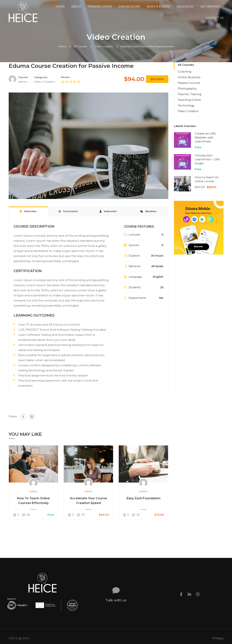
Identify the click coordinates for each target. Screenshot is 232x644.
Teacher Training (190, 100)
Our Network (129, 7)
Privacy (218, 634)
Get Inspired (211, 7)
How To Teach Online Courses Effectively (33, 506)
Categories (41, 83)
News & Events (158, 7)
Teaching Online (189, 105)
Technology (186, 111)
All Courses (80, 52)
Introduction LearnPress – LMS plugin (207, 165)
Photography (187, 94)
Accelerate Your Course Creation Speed (88, 506)
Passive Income (189, 88)
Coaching (185, 77)
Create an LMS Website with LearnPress (205, 143)
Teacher (23, 83)
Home (60, 7)
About (76, 7)
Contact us (215, 18)
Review (65, 83)
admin (33, 497)
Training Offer (100, 7)
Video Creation (104, 52)
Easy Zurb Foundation (144, 504)
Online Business (189, 83)
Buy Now (157, 85)
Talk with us (116, 597)
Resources (185, 7)
